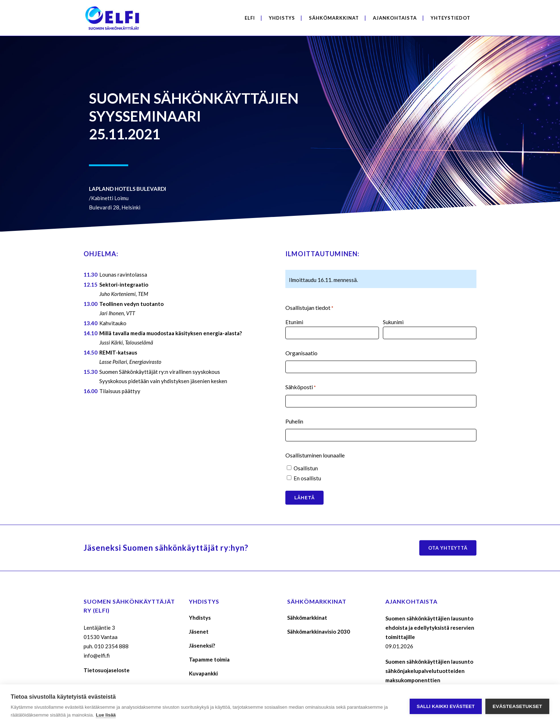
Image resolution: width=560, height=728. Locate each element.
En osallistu (307, 478)
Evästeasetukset (517, 706)
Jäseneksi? (202, 645)
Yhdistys (200, 618)
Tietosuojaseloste (107, 670)
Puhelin (294, 421)
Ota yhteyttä (448, 548)
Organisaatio (301, 353)
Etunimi (294, 322)
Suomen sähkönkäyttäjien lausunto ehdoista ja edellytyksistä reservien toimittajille (430, 628)
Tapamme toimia (209, 659)
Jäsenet (199, 632)
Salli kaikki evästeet (446, 706)
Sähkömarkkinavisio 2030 (319, 632)
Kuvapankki (203, 673)
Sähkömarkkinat (307, 618)
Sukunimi (393, 322)
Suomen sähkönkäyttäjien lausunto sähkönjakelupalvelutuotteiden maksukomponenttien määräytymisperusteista (429, 675)
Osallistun (306, 468)
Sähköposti (301, 387)
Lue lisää (106, 715)
